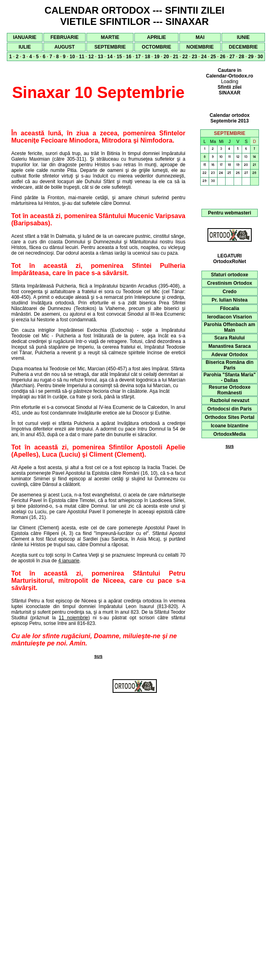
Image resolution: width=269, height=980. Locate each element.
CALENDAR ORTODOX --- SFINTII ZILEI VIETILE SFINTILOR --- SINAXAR (135, 16)
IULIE (25, 47)
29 (251, 57)
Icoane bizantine (229, 426)
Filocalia (230, 308)
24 (204, 57)
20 (166, 57)
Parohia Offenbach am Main (229, 327)
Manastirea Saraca (229, 346)
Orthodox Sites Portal (229, 417)
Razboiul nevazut (230, 400)
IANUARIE (25, 37)
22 (185, 57)
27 (232, 57)
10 (72, 57)
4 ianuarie (69, 561)
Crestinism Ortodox (230, 283)
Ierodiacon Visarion (229, 317)
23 (194, 57)
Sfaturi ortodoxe (230, 275)
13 (100, 57)
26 (223, 57)
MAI (200, 37)
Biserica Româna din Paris (230, 365)
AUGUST (65, 47)
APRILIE (156, 37)
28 (241, 57)
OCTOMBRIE (157, 47)
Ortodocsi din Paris (230, 409)
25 (213, 57)
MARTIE (110, 37)
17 (138, 57)
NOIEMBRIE (200, 47)
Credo (230, 292)
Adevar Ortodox (230, 355)
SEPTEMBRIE (110, 47)
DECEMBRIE (243, 47)
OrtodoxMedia (230, 434)
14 (110, 57)
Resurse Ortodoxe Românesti (230, 390)
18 (147, 57)
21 (176, 57)
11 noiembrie (73, 618)
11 (81, 57)
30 (260, 57)
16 (128, 57)
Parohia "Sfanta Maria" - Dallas (230, 378)
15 (119, 57)
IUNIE (243, 37)
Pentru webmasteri (229, 213)
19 (157, 57)
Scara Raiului (230, 338)
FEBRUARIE (65, 37)
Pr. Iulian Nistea (229, 300)
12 (91, 57)
